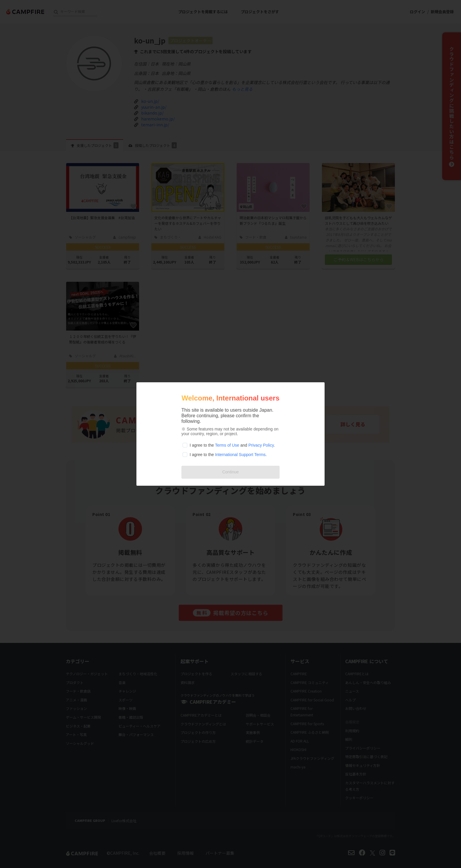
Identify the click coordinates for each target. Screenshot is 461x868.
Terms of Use (227, 445)
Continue (230, 472)
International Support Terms (240, 455)
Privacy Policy (261, 445)
